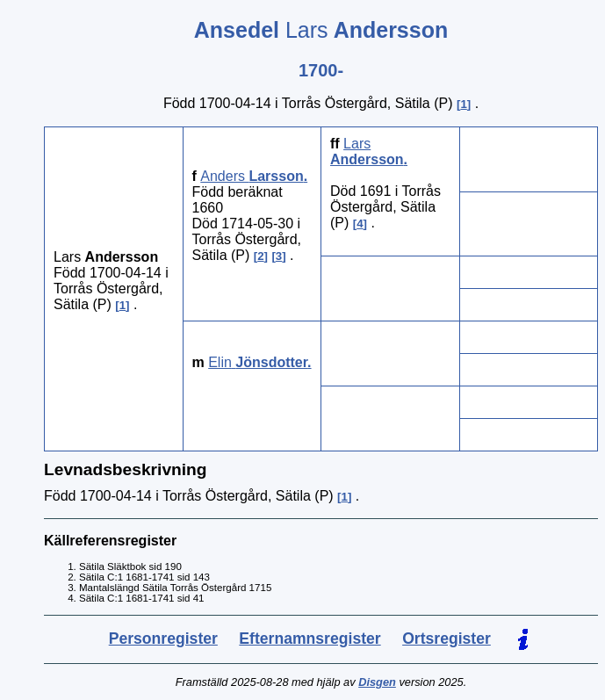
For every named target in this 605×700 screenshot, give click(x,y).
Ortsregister (447, 639)
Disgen (377, 682)
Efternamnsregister (310, 639)
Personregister (163, 639)
